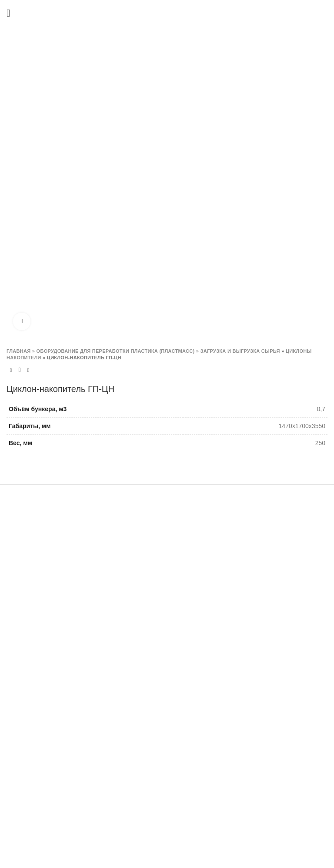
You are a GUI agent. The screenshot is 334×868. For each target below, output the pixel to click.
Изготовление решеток (261, 561)
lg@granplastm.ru (80, 746)
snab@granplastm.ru (35, 746)
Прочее (128, 686)
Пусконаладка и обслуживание (273, 631)
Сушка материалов (145, 610)
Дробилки (132, 550)
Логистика (243, 676)
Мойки (127, 595)
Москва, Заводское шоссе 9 (54, 639)
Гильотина (132, 580)
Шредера (131, 565)
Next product (28, 370)
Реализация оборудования (267, 646)
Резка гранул (136, 625)
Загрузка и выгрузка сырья (240, 351)
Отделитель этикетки (147, 671)
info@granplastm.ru (43, 680)
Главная (18, 351)
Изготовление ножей (258, 546)
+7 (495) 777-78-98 (42, 668)
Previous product (11, 370)
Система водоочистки (149, 640)
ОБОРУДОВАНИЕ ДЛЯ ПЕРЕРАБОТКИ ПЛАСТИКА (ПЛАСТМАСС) (116, 351)
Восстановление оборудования (273, 661)
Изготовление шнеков (260, 576)
